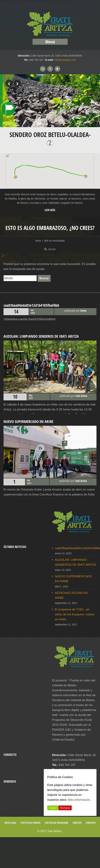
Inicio (38, 241)
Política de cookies (30, 823)
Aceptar (53, 808)
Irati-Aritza (81, 396)
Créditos (77, 823)
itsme (83, 311)
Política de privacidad (57, 823)
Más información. (79, 800)
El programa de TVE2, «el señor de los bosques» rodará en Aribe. (75, 614)
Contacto (91, 823)
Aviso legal (10, 823)
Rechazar (65, 808)
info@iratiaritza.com (65, 60)
